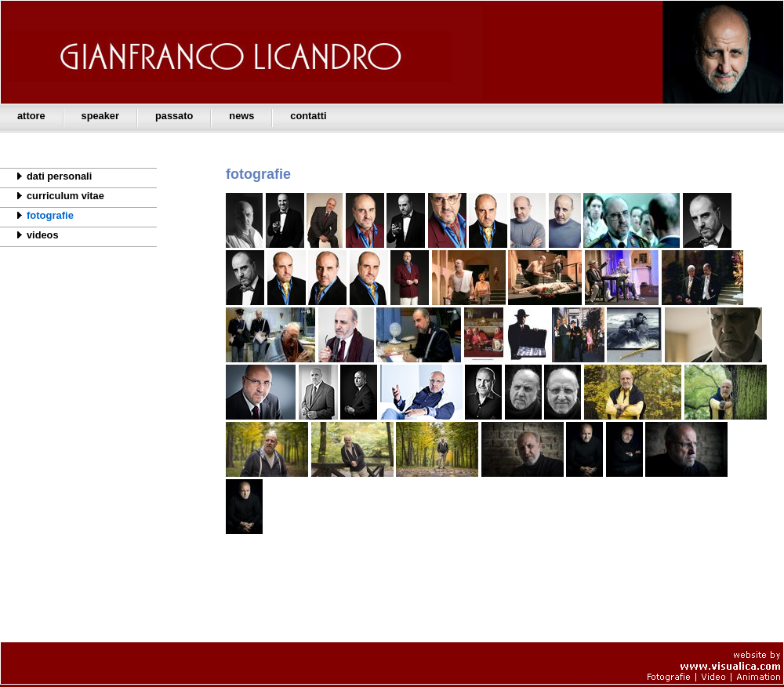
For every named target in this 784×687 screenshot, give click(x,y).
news (241, 116)
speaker (100, 116)
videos (29, 234)
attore (31, 116)
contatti (308, 116)
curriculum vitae (52, 195)
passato (174, 116)
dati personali (46, 176)
